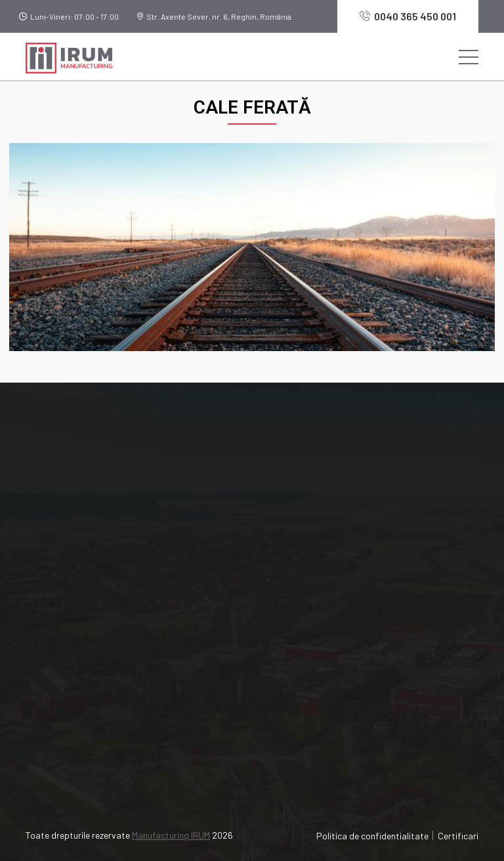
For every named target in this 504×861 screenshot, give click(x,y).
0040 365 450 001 (408, 16)
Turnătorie (59, 658)
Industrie (290, 510)
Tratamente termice (80, 752)
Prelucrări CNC (68, 682)
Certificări (292, 534)
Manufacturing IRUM (171, 835)
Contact (288, 581)
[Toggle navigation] (469, 56)
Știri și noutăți (302, 557)
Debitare (55, 705)
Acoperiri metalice (76, 729)
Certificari (458, 836)
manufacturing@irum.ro (97, 547)
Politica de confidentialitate (372, 836)
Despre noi (294, 487)
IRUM (282, 658)
